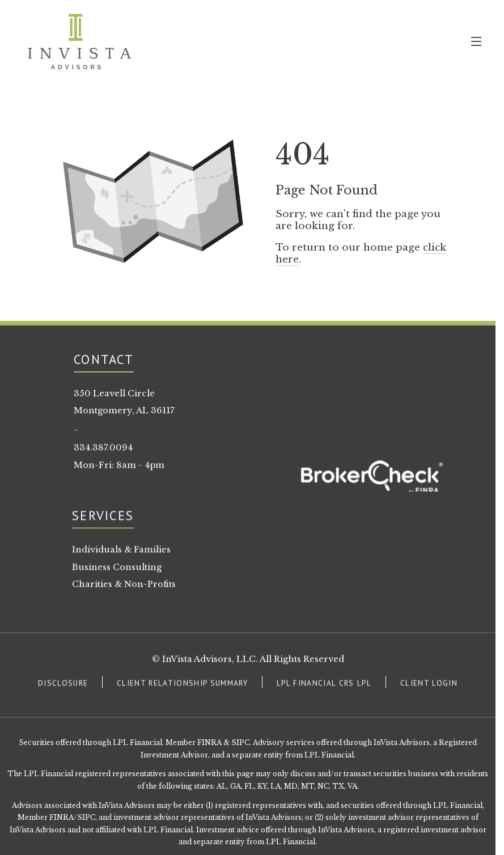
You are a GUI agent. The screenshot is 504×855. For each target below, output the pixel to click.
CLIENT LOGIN (429, 685)
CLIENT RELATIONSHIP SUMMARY (182, 685)
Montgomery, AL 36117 (124, 410)
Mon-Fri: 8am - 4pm (119, 467)
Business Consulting (117, 569)
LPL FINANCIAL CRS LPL (324, 685)
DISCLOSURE (63, 685)
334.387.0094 (103, 449)
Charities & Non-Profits (124, 586)
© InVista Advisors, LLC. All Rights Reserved (248, 661)
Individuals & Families (121, 551)
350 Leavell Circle (114, 393)
